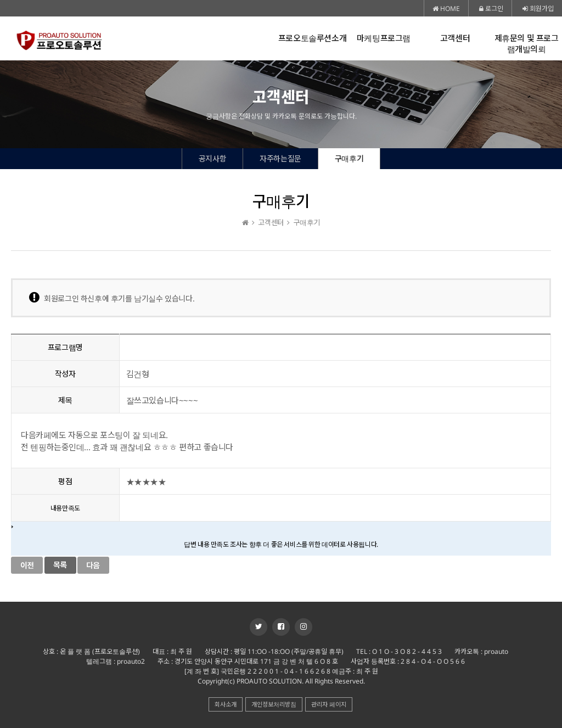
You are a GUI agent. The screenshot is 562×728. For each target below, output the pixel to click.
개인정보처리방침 (274, 704)
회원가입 (538, 9)
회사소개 (226, 704)
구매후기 (349, 158)
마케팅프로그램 (384, 38)
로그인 (491, 9)
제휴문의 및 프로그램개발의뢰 (527, 44)
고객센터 (455, 38)
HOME (446, 9)
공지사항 (212, 158)
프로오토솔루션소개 (312, 38)
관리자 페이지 (329, 704)
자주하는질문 (280, 158)
